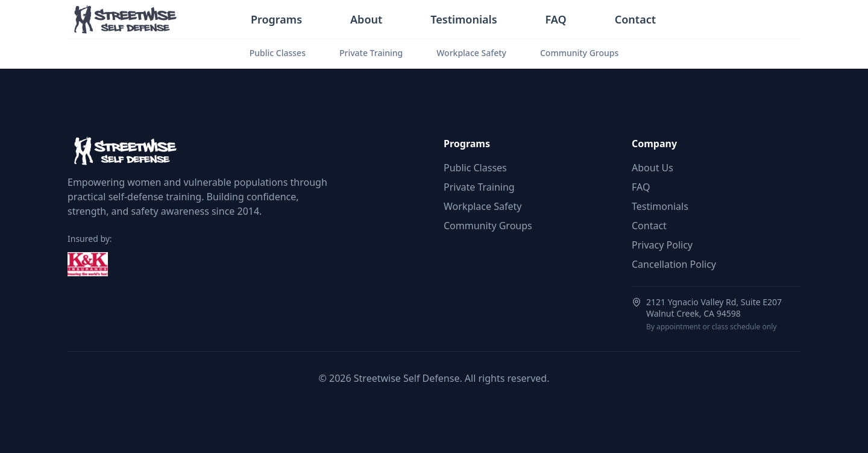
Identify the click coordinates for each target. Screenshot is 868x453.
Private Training (371, 53)
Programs (276, 19)
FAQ (556, 19)
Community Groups (579, 53)
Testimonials (464, 19)
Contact (635, 19)
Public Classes (278, 53)
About (366, 19)
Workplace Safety (471, 53)
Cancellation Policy (674, 264)
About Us (653, 168)
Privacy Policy (662, 245)
